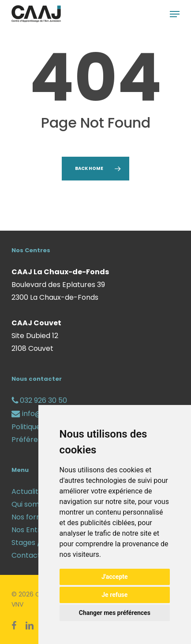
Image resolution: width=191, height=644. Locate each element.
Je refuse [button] (114, 595)
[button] (175, 14)
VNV (17, 604)
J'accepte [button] (115, 577)
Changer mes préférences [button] (115, 613)
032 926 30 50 (39, 400)
